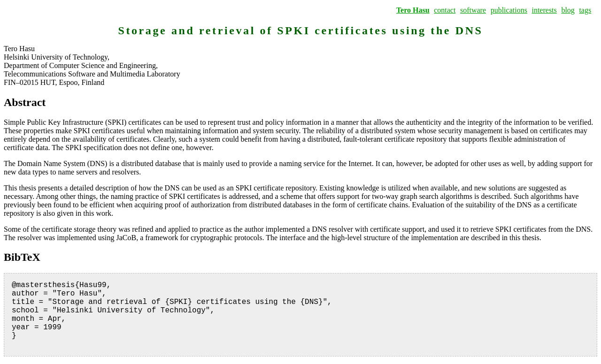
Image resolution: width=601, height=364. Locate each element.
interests (544, 10)
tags (585, 10)
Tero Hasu (413, 10)
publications (509, 10)
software (473, 10)
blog (568, 10)
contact (445, 10)
